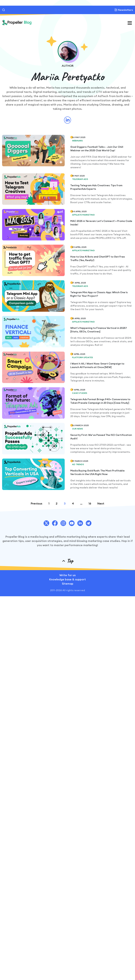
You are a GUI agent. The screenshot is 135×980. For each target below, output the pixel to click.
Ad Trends (78, 464)
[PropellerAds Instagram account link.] (63, 523)
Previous (36, 503)
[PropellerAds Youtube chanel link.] (72, 523)
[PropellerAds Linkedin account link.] (80, 523)
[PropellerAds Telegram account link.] (89, 523)
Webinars (77, 141)
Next (101, 503)
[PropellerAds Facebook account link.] (55, 523)
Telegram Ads (80, 179)
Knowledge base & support (67, 579)
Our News (78, 429)
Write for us (67, 575)
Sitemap (68, 584)
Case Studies (80, 393)
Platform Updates (83, 357)
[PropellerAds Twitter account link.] (46, 523)
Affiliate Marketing (83, 215)
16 (90, 503)
